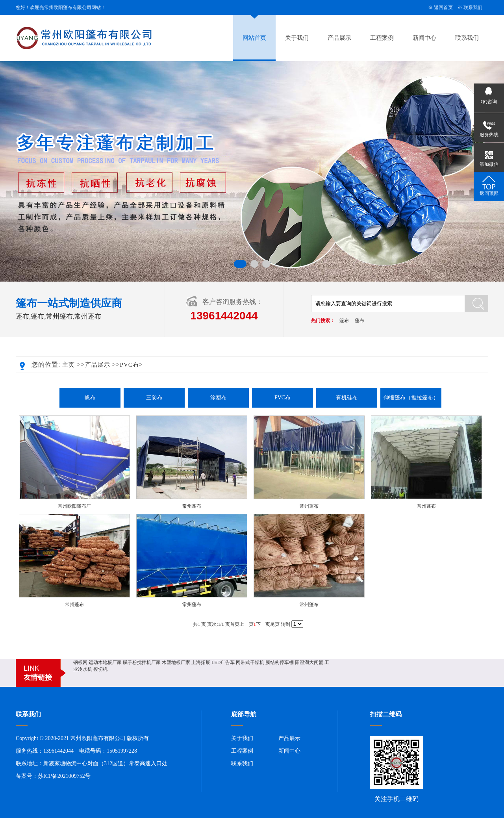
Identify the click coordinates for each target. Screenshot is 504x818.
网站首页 (254, 38)
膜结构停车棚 (280, 662)
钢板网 (80, 662)
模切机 (100, 669)
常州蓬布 (192, 506)
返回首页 (443, 7)
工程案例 (382, 38)
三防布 (154, 398)
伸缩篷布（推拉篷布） (411, 398)
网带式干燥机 (250, 662)
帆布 (90, 398)
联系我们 (473, 7)
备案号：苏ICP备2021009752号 (53, 776)
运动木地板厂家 (105, 662)
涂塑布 (219, 398)
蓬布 (359, 321)
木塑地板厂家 (176, 662)
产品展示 (339, 38)
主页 (69, 365)
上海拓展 (201, 662)
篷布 (344, 321)
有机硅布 (347, 398)
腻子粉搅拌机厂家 (142, 662)
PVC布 (130, 365)
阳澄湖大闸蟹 (309, 662)
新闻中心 (424, 38)
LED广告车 (223, 662)
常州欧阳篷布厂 (74, 506)
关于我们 (297, 38)
